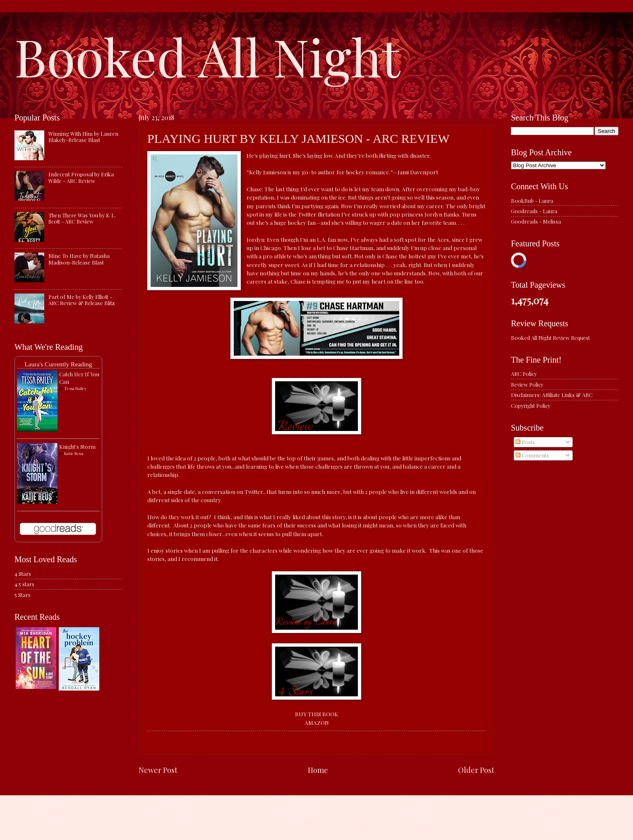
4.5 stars (24, 584)
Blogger (372, 824)
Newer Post (158, 770)
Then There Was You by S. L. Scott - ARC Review (82, 218)
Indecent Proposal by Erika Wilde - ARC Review (81, 177)
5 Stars (23, 595)
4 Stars (23, 574)
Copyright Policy (531, 406)
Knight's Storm (77, 446)
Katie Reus (74, 453)
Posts (525, 442)
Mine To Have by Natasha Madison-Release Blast (79, 259)
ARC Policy (524, 374)
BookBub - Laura (532, 201)
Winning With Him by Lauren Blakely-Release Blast (83, 137)
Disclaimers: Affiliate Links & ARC (552, 395)
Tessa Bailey (75, 388)
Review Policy (527, 384)
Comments (532, 455)
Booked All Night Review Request (550, 338)
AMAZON (317, 722)
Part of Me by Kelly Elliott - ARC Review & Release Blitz (82, 300)
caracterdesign (312, 824)
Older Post (476, 770)
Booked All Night (207, 56)
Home (318, 770)
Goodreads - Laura (534, 211)
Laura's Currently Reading (58, 364)
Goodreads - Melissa (536, 221)
